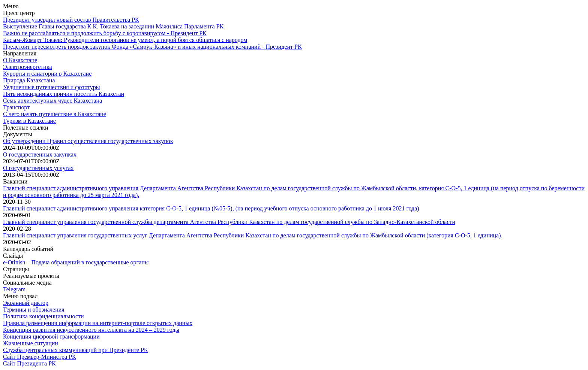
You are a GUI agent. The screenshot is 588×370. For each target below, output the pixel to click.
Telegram (14, 289)
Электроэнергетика (28, 67)
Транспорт (16, 107)
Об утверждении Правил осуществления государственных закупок (88, 141)
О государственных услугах (38, 168)
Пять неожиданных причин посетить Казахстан (64, 94)
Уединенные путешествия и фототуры (52, 87)
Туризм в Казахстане (29, 121)
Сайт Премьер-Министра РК (40, 357)
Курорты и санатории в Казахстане (47, 74)
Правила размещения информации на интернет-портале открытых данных (98, 323)
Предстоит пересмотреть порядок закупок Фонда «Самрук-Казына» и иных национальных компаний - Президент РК (152, 47)
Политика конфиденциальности (43, 316)
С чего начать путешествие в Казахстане (55, 114)
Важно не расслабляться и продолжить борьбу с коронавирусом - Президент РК (105, 33)
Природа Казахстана (29, 80)
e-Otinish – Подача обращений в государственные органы (76, 262)
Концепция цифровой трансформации (51, 336)
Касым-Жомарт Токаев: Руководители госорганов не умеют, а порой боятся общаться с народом (125, 40)
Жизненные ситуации (31, 343)
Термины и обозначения (34, 310)
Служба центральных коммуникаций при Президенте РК (75, 350)
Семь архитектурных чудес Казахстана (52, 101)
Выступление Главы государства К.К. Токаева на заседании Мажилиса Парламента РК (113, 26)
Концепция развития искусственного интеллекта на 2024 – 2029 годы (91, 330)
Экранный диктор (26, 303)
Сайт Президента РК (29, 363)
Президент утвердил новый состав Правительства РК (71, 20)
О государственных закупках (40, 154)
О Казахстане (20, 60)
